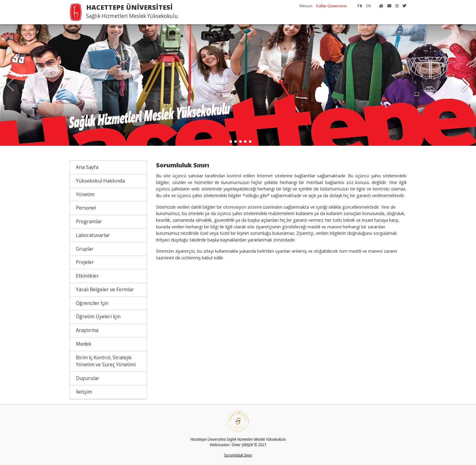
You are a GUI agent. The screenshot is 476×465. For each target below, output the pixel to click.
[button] (466, 85)
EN (369, 6)
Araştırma (87, 330)
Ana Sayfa (87, 167)
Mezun (306, 6)
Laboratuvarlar (93, 235)
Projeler (85, 262)
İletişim (84, 392)
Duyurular (88, 378)
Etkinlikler (87, 276)
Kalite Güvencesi (331, 6)
